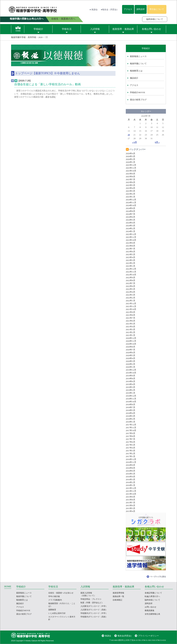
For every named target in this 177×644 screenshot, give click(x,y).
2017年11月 (131, 428)
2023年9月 (131, 243)
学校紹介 (38, 29)
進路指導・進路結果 (123, 29)
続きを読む (51, 97)
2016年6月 (131, 471)
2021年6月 (131, 321)
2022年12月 (131, 269)
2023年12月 (131, 234)
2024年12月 (131, 200)
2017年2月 (131, 454)
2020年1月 (131, 367)
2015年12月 (131, 488)
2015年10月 (131, 494)
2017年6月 (131, 442)
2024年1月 (131, 231)
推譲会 (108, 636)
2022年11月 (131, 272)
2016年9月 (131, 465)
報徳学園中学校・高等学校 (24, 37)
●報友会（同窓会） (110, 10)
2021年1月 (131, 335)
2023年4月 (131, 257)
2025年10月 (131, 171)
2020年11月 (131, 341)
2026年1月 (131, 162)
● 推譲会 (94, 10)
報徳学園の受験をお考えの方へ (27, 19)
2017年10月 (131, 430)
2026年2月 (131, 159)
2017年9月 (131, 433)
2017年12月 (131, 425)
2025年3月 (131, 191)
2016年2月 (131, 482)
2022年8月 (131, 280)
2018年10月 (131, 402)
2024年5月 (131, 220)
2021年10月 (131, 309)
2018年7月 (131, 407)
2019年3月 (131, 387)
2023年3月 (131, 260)
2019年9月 (131, 376)
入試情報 (95, 29)
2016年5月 (131, 474)
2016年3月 (131, 479)
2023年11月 (131, 237)
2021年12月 (131, 303)
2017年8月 (131, 436)
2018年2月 (131, 419)
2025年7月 (131, 179)
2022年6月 (131, 286)
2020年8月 (131, 347)
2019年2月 (131, 390)
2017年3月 (131, 451)
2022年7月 (131, 283)
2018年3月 (131, 416)
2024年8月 (131, 211)
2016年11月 (131, 462)
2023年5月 (131, 254)
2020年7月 (131, 350)
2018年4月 (131, 413)
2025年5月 (131, 185)
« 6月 (135, 142)
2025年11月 (131, 168)
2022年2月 (131, 298)
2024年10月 (131, 205)
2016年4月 (131, 477)
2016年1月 (131, 485)
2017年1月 (131, 456)
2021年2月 (131, 332)
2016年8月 (131, 468)
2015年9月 (131, 497)
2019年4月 (131, 384)
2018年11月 (131, 399)
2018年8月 (131, 404)
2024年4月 (131, 223)
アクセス (128, 9)
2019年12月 (131, 370)
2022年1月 (131, 301)
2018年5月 (131, 410)
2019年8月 (131, 378)
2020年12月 (131, 338)
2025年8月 (131, 177)
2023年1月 (131, 266)
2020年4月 (131, 358)
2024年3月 (131, 226)
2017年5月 (131, 445)
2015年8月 (131, 500)
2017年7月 (131, 439)
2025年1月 (131, 197)
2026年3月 (131, 156)
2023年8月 (131, 246)
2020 (40, 37)
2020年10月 (131, 344)
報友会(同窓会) (125, 636)
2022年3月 (131, 295)
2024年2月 (131, 228)
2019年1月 (131, 393)
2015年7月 (131, 503)
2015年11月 (131, 491)
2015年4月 (131, 511)
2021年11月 (131, 306)
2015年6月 (131, 505)
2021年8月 (131, 315)
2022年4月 (131, 292)
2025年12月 (131, 165)
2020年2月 (131, 364)
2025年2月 (131, 194)
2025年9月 (131, 174)
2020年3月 (131, 361)
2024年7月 (131, 214)
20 (129, 135)
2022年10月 (131, 275)
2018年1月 (131, 422)
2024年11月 (131, 203)
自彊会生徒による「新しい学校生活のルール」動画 (48, 84)
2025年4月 (131, 188)
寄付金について (157, 9)
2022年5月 (131, 289)
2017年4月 (131, 448)
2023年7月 (131, 249)
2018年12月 (131, 396)
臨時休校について (155, 19)
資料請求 (141, 9)
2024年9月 (131, 208)
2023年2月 (131, 263)
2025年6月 (131, 182)
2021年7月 (131, 318)
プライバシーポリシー (148, 636)
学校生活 (67, 29)
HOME (8, 586)
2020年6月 (131, 353)
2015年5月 (131, 508)
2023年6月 (131, 252)
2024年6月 (131, 217)
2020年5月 (131, 355)
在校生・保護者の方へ (63, 19)
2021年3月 (131, 329)
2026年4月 (131, 153)
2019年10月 (131, 373)
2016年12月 (131, 459)
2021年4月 (131, 327)
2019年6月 (131, 381)
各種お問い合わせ (151, 29)
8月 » (157, 142)
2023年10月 (131, 240)
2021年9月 (131, 312)
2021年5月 (131, 324)
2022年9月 (131, 278)
